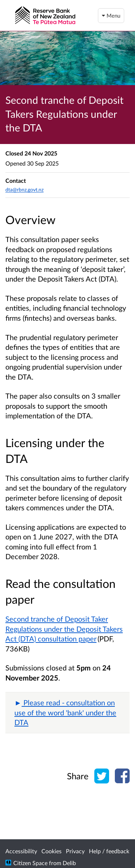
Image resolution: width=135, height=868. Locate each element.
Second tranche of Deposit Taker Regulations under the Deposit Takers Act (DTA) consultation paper (64, 629)
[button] (67, 713)
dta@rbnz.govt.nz (24, 189)
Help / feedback (109, 851)
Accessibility (21, 851)
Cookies (51, 851)
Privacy (75, 851)
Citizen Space (30, 863)
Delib (69, 863)
